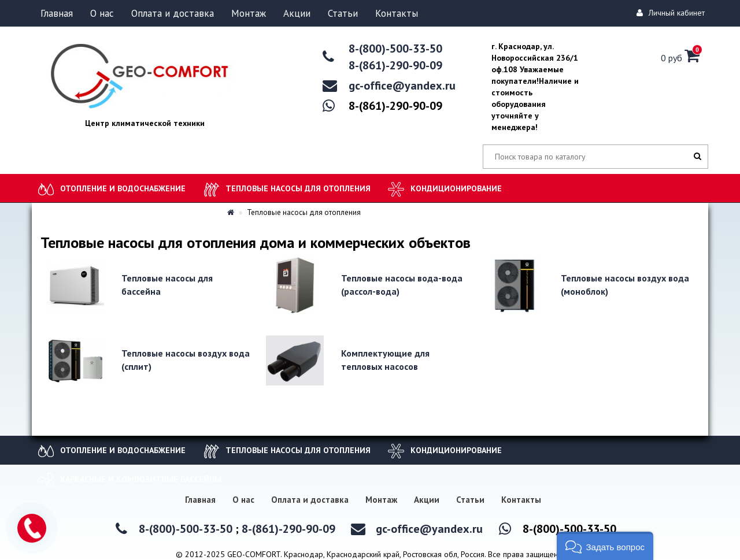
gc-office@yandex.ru (402, 86)
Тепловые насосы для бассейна (167, 285)
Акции (297, 13)
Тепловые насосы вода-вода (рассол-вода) (402, 285)
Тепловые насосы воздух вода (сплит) (186, 360)
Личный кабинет (672, 13)
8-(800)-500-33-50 (395, 49)
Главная (57, 13)
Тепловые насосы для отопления (298, 188)
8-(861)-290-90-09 (395, 65)
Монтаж (249, 13)
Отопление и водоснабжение (123, 188)
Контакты (397, 13)
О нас (102, 13)
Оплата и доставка (173, 13)
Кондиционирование (456, 188)
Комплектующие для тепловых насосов (385, 360)
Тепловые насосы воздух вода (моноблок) (625, 285)
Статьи (343, 13)
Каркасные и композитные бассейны (141, 479)
